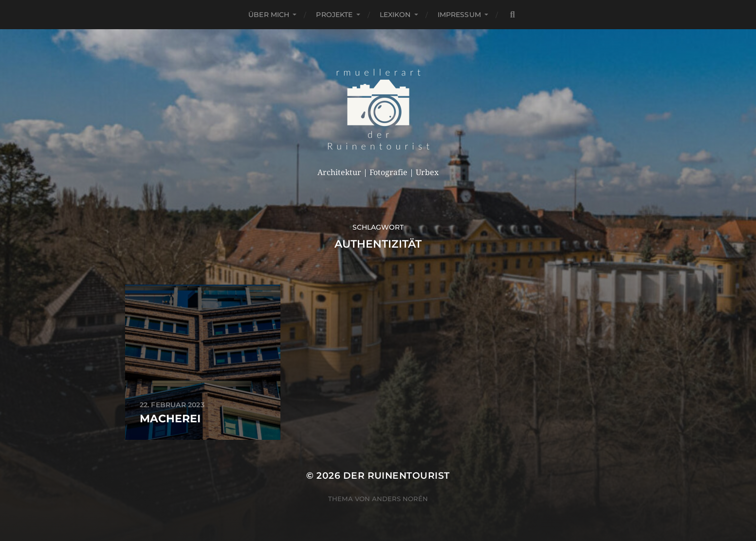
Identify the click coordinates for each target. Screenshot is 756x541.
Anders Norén (400, 499)
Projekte (334, 15)
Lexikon (395, 15)
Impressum (459, 15)
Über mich (269, 15)
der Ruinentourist (396, 476)
